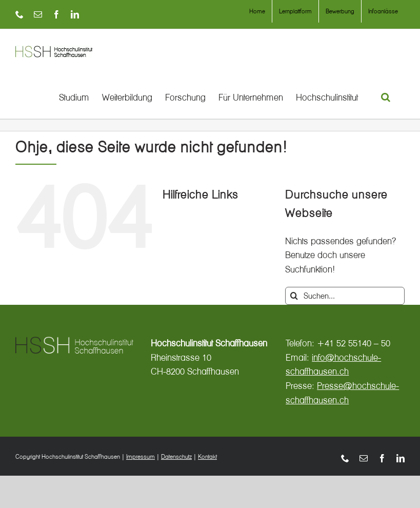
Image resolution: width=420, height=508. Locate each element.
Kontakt (207, 456)
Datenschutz (176, 456)
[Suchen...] (345, 296)
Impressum (141, 456)
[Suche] (294, 296)
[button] (386, 97)
